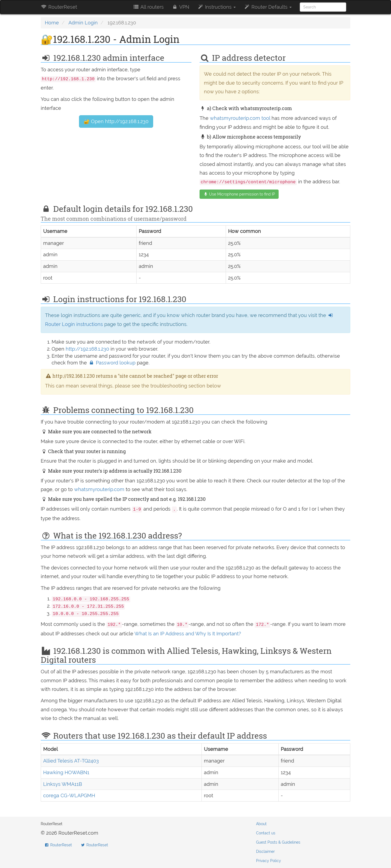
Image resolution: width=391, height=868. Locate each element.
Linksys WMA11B (63, 784)
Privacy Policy (269, 861)
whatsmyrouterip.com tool (240, 118)
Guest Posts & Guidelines (278, 842)
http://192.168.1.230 (87, 349)
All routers (148, 7)
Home (52, 23)
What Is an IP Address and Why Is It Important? (188, 634)
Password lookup (113, 363)
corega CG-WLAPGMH (69, 795)
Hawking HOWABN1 (66, 772)
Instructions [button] (217, 7)
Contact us (266, 833)
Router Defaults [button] (268, 7)
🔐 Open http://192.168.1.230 (116, 121)
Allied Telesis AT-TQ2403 (71, 761)
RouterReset (59, 7)
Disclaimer (265, 851)
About (261, 824)
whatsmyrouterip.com (99, 489)
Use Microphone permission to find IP (239, 194)
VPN (181, 7)
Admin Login (83, 23)
